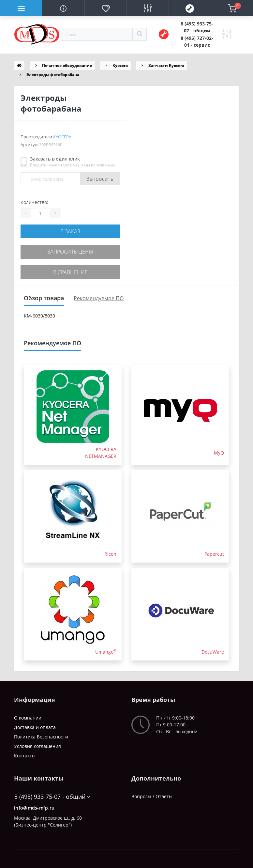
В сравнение (70, 269)
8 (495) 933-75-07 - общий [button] (52, 793)
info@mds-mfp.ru (34, 805)
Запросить (100, 179)
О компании (28, 714)
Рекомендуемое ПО (99, 295)
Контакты (25, 752)
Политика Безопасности (41, 733)
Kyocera (120, 65)
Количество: (34, 202)
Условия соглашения (37, 743)
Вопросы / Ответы (152, 793)
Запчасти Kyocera (166, 65)
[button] (197, 27)
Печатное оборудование (67, 65)
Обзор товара (44, 295)
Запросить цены (70, 250)
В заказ (70, 231)
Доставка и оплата (35, 724)
